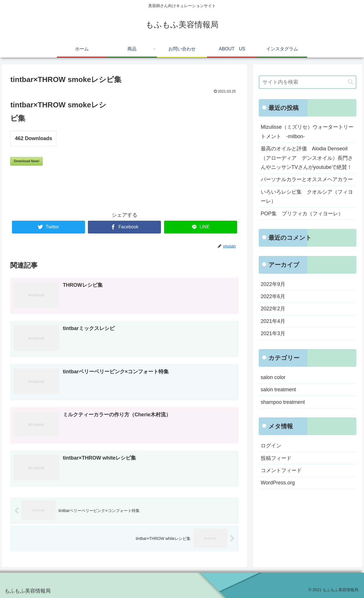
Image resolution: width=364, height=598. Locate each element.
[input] (308, 82)
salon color (273, 377)
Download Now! (26, 161)
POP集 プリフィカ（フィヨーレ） (302, 214)
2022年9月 (273, 284)
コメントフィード (281, 470)
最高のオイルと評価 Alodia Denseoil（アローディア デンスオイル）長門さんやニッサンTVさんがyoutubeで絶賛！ (307, 158)
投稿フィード (276, 458)
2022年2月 (273, 309)
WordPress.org (278, 483)
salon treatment (278, 390)
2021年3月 (273, 333)
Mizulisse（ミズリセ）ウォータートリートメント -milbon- (307, 132)
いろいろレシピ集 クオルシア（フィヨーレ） (307, 196)
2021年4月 (273, 321)
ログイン (271, 446)
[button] (350, 82)
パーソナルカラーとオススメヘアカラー (307, 179)
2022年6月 (273, 296)
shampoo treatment (283, 402)
